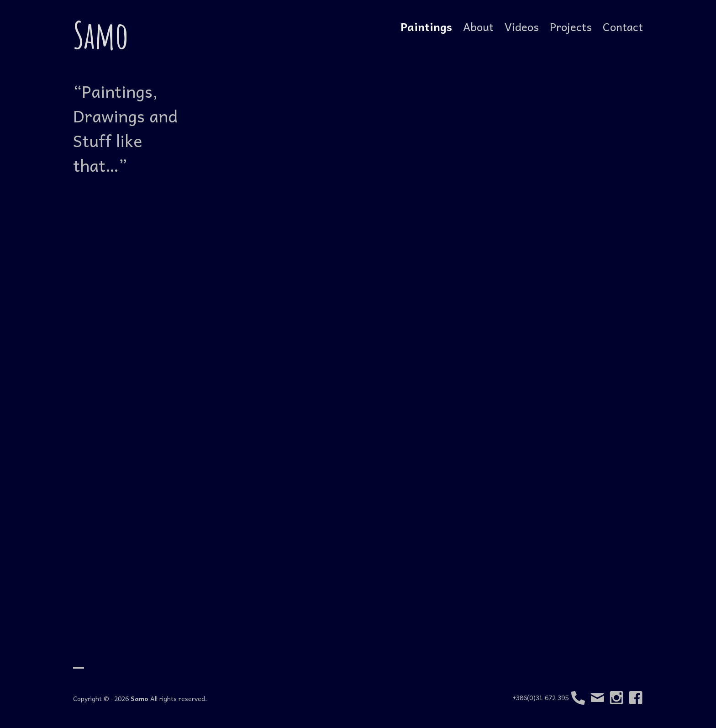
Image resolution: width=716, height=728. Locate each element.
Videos (522, 26)
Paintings (426, 26)
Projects (571, 26)
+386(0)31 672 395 (549, 698)
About (478, 26)
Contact (623, 26)
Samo (101, 34)
